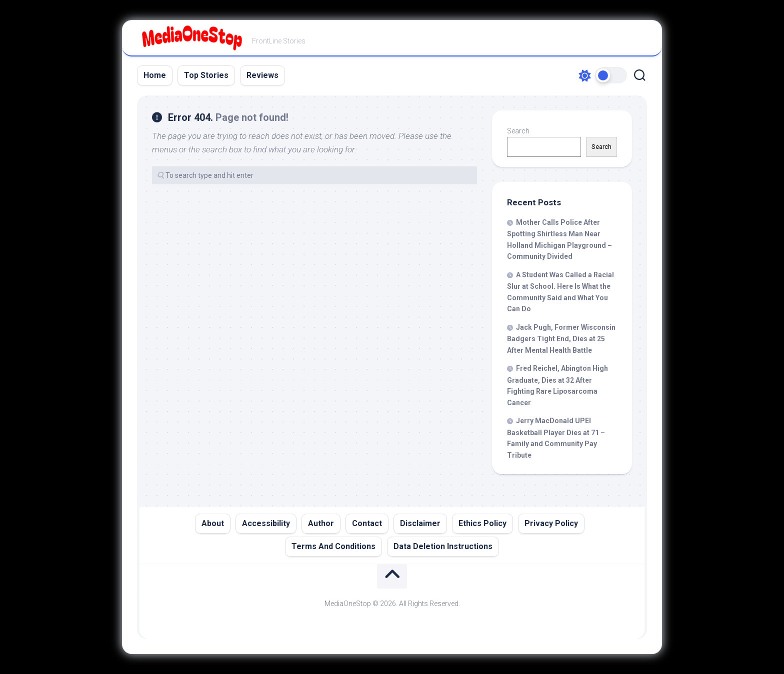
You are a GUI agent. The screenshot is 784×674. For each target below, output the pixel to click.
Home (155, 75)
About (213, 523)
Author (321, 523)
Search (518, 131)
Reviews (262, 75)
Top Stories (206, 75)
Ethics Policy (482, 523)
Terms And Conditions (333, 546)
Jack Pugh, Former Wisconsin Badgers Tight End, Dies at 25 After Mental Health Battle (561, 339)
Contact (367, 523)
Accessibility (266, 523)
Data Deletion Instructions (443, 546)
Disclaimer (420, 523)
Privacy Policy (551, 523)
